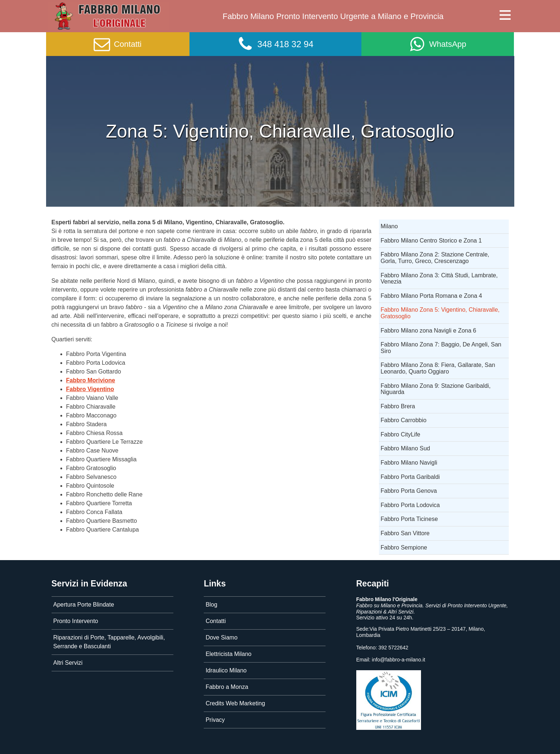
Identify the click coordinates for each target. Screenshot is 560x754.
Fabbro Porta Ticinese (409, 519)
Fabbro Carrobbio (404, 420)
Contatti (216, 621)
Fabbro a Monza (227, 687)
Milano (389, 226)
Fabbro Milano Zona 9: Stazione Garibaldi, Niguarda (436, 389)
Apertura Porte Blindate (84, 605)
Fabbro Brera (398, 406)
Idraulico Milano (226, 670)
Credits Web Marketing (235, 703)
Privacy (215, 720)
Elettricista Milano (228, 654)
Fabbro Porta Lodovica (410, 505)
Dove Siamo (221, 637)
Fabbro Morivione (91, 380)
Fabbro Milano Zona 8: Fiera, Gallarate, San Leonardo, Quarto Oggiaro (438, 368)
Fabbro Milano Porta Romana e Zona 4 (431, 296)
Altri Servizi (68, 663)
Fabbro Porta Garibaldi (410, 477)
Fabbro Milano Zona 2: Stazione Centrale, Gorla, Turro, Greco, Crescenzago (435, 258)
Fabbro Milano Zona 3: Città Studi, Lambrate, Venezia (439, 279)
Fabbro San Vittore (405, 533)
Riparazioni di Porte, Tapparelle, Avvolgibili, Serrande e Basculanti (109, 642)
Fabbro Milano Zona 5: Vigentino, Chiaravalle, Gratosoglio (440, 313)
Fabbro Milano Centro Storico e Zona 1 (431, 241)
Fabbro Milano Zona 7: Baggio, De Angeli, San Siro (441, 348)
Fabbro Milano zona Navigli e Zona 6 (429, 331)
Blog (211, 605)
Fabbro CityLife (401, 434)
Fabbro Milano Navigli (409, 463)
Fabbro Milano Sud (405, 448)
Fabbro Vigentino (90, 389)
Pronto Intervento (76, 621)
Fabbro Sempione (404, 547)
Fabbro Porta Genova (409, 491)
